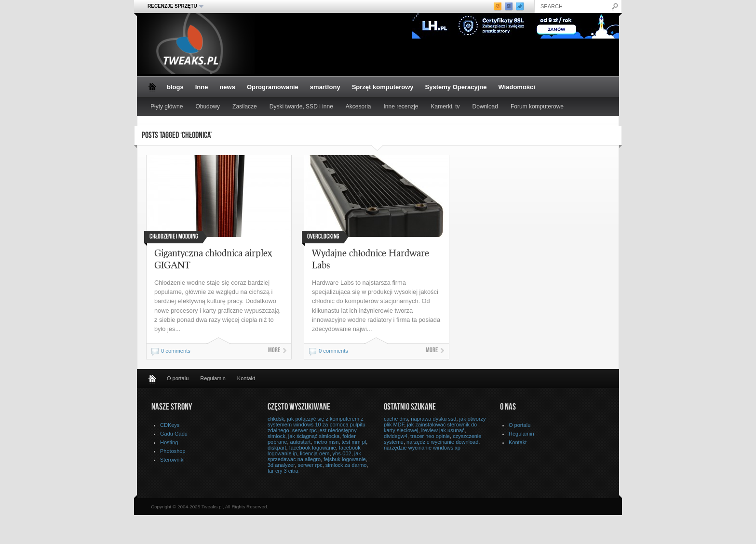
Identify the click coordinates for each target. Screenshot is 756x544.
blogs (175, 87)
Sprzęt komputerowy (383, 87)
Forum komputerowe (537, 106)
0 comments (176, 351)
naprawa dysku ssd (433, 419)
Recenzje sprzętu (173, 6)
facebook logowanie (313, 448)
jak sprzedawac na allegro (314, 456)
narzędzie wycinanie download (442, 442)
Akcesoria (358, 106)
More (274, 351)
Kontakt (246, 378)
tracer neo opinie (430, 436)
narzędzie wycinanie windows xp (422, 448)
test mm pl (354, 442)
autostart (301, 442)
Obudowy (208, 106)
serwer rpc (310, 465)
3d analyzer (281, 465)
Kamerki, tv (445, 106)
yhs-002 (342, 453)
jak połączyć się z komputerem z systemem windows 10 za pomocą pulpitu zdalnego (317, 425)
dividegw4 (396, 436)
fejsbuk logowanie (344, 459)
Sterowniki (172, 460)
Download (485, 106)
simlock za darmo (346, 465)
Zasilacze (245, 106)
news (227, 87)
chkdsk (276, 419)
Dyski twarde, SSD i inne (301, 106)
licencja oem (315, 453)
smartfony (325, 87)
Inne (202, 87)
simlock (277, 436)
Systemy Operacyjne (456, 87)
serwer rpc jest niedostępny (324, 430)
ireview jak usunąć (443, 430)
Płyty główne (167, 106)
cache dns (396, 419)
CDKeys (170, 425)
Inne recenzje (401, 106)
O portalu (178, 378)
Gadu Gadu (174, 434)
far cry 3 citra (283, 471)
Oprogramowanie (273, 87)
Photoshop (173, 451)
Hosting (169, 442)
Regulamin (213, 378)
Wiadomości (516, 87)
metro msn (326, 442)
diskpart (277, 448)
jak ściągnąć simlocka (314, 436)
